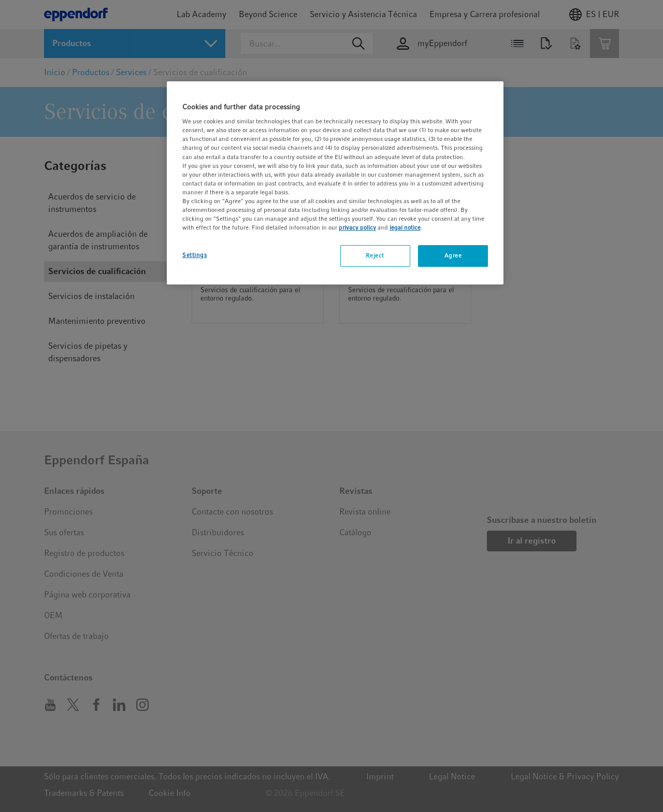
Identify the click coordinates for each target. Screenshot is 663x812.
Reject (375, 255)
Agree (453, 255)
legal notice (405, 227)
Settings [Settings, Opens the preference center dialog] (195, 255)
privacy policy (357, 227)
